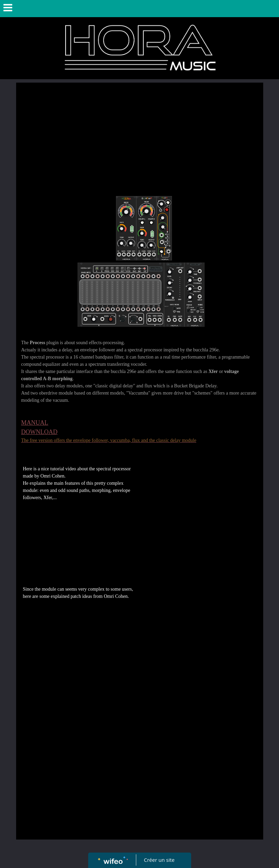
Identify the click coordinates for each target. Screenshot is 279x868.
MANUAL (35, 423)
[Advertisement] (140, 137)
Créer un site (159, 860)
